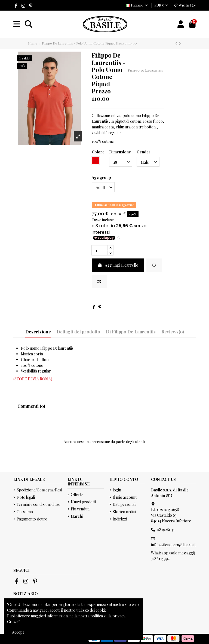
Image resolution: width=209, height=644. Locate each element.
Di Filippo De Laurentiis (131, 332)
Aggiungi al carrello (118, 265)
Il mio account (125, 497)
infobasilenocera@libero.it (173, 545)
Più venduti (80, 509)
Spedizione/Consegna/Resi (39, 490)
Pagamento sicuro (32, 519)
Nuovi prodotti (83, 502)
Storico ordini (124, 512)
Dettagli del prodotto (78, 332)
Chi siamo (25, 512)
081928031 (166, 530)
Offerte (77, 495)
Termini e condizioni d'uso (39, 504)
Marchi (77, 516)
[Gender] (148, 162)
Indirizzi (120, 519)
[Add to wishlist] (154, 265)
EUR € (161, 5)
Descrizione (38, 332)
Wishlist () (185, 5)
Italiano (137, 5)
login (117, 490)
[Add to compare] (99, 281)
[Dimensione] (121, 162)
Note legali (26, 497)
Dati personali (125, 504)
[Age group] (103, 187)
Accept (18, 632)
